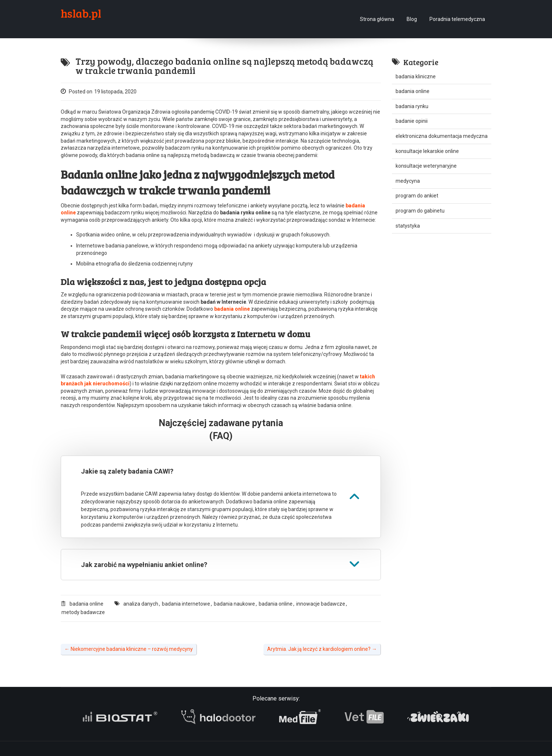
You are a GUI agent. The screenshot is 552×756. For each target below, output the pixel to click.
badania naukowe (234, 604)
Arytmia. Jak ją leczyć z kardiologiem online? (322, 649)
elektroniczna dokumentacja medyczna (442, 136)
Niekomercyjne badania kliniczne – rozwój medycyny (129, 649)
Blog (412, 19)
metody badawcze (83, 612)
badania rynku (412, 106)
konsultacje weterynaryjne (426, 166)
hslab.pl (81, 13)
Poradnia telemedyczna (457, 19)
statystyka (408, 226)
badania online (86, 604)
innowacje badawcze (321, 604)
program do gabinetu (420, 211)
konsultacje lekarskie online (427, 151)
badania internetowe (186, 604)
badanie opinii (412, 121)
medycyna (408, 181)
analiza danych (141, 604)
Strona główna (377, 19)
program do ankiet (417, 196)
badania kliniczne (416, 76)
